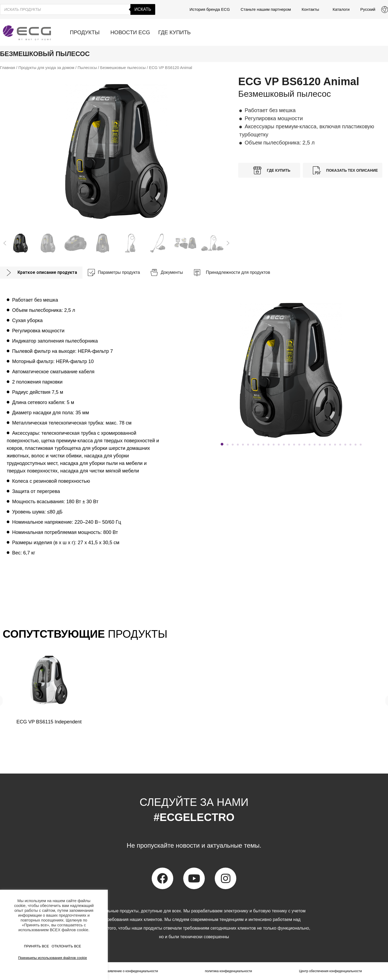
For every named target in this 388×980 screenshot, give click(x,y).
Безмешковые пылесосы (123, 68)
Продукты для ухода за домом (46, 68)
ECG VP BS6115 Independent (49, 722)
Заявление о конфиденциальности (132, 971)
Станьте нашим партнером (266, 9)
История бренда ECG (210, 9)
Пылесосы (87, 68)
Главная (8, 68)
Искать (143, 9)
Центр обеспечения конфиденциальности (330, 971)
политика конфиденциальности (228, 971)
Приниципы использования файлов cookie (52, 958)
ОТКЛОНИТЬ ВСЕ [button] (66, 946)
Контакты (312, 9)
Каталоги (341, 9)
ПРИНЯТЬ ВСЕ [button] (37, 946)
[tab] (41, 273)
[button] (5, 243)
